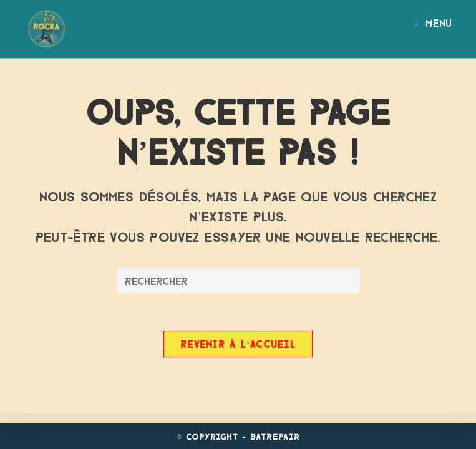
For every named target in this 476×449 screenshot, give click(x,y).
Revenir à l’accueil (238, 344)
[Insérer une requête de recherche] (238, 281)
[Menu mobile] (433, 22)
